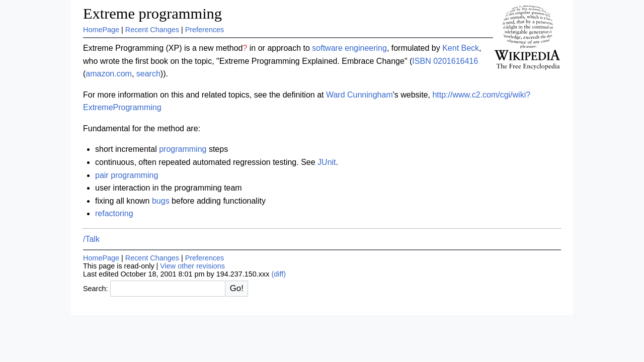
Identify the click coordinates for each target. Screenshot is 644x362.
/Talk (91, 239)
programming (183, 149)
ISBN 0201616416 (445, 61)
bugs (161, 201)
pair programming (127, 175)
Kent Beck (461, 48)
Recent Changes (152, 30)
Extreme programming (152, 14)
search (148, 74)
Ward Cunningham (359, 95)
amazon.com (109, 74)
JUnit (327, 162)
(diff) (278, 274)
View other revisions (192, 266)
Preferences (205, 30)
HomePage (101, 30)
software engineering (349, 48)
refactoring (114, 213)
